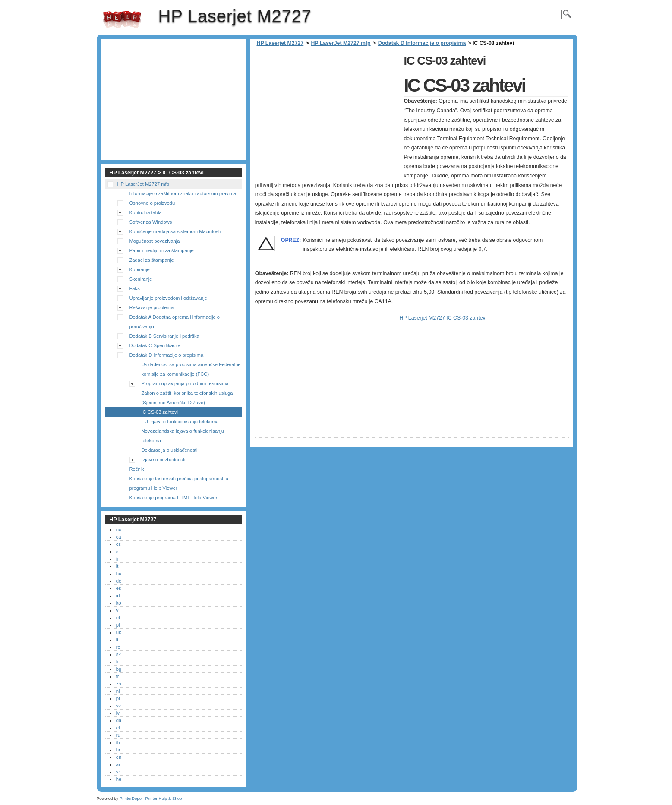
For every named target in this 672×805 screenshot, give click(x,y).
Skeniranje (141, 279)
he (119, 779)
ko (119, 603)
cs (118, 544)
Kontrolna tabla (146, 212)
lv (118, 713)
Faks (135, 288)
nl (118, 691)
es (119, 588)
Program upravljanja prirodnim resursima (185, 383)
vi (118, 610)
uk (119, 632)
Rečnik (137, 469)
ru (118, 735)
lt (117, 640)
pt (118, 698)
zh (119, 684)
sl (118, 551)
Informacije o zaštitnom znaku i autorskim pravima (183, 193)
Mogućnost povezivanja (155, 241)
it (117, 566)
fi (117, 662)
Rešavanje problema (152, 307)
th (118, 742)
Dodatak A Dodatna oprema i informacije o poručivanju (175, 322)
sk (118, 654)
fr (118, 559)
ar (118, 764)
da (119, 720)
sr (118, 772)
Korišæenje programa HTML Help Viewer (174, 498)
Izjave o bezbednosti (164, 460)
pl (118, 625)
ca (119, 537)
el (118, 728)
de (119, 581)
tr (118, 676)
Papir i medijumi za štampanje (162, 250)
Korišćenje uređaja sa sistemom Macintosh (175, 231)
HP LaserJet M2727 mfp (341, 43)
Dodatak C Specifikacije (155, 345)
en (119, 757)
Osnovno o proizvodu (152, 203)
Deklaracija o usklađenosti (170, 450)
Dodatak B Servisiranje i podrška (164, 336)
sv (118, 706)
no (119, 529)
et (118, 618)
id (118, 596)
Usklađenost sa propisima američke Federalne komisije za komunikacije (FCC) (191, 369)
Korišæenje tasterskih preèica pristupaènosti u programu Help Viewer (179, 483)
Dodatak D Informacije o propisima (422, 43)
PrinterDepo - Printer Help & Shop (151, 798)
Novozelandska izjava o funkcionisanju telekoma (183, 436)
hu (119, 574)
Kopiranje (140, 269)
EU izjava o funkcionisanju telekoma (180, 422)
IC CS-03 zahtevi (160, 412)
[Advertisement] (327, 112)
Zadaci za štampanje (152, 260)
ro (118, 647)
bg (119, 669)
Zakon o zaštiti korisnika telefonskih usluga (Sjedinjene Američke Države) (187, 398)
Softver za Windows (151, 222)
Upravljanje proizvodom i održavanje (168, 298)
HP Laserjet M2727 (122, 19)
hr (118, 750)
